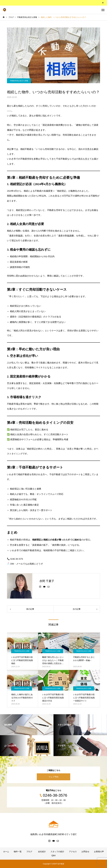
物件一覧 (18, 852)
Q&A (53, 855)
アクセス (73, 852)
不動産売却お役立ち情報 (19, 81)
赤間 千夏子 (47, 581)
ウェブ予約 (53, 777)
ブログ (29, 852)
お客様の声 (99, 852)
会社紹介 (41, 852)
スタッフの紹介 (57, 852)
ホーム (6, 852)
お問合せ (85, 852)
